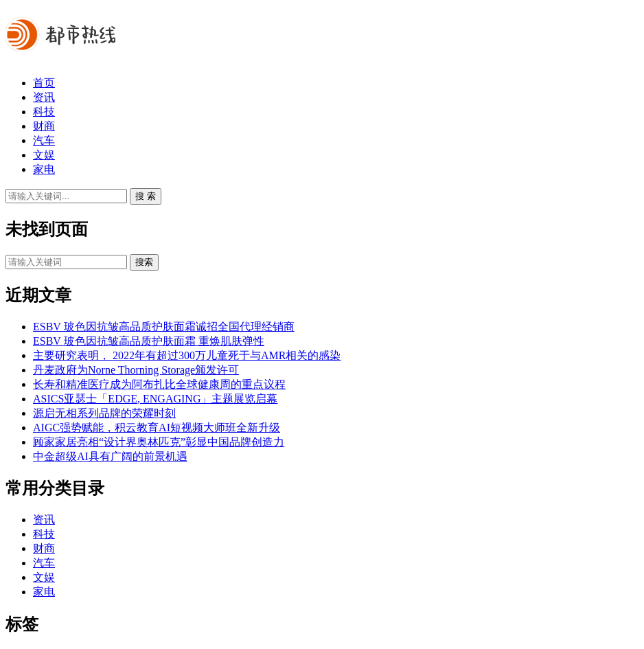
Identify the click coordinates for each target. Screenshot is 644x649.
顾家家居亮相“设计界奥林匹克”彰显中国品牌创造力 (159, 442)
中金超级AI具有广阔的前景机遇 (110, 456)
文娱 (44, 155)
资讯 (44, 97)
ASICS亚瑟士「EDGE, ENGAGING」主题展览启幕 (155, 399)
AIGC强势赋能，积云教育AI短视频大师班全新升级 (157, 428)
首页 (44, 83)
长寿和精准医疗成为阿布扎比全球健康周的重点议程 (159, 384)
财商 (44, 126)
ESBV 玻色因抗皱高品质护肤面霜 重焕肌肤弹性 (149, 341)
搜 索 (146, 196)
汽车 (44, 140)
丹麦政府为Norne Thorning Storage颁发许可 (136, 370)
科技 (44, 112)
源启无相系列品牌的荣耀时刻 (104, 413)
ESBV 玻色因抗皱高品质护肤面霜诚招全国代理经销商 (164, 327)
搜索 (144, 262)
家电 (44, 169)
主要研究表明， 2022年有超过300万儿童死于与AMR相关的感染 (187, 355)
